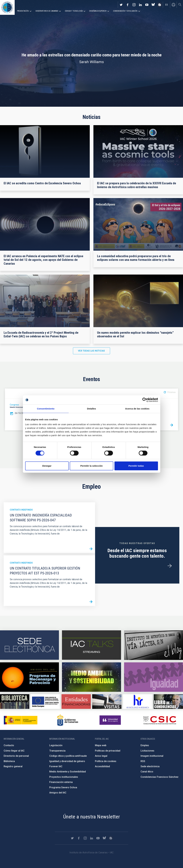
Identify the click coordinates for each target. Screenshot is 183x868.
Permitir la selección (92, 466)
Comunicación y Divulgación (125, 11)
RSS (143, 761)
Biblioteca (9, 761)
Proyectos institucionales (64, 777)
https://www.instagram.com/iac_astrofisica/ (134, 5)
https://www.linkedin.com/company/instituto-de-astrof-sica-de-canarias (140, 5)
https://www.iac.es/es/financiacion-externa (76, 702)
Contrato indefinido (21, 510)
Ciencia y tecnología (74, 11)
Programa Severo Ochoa (63, 787)
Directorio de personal (16, 756)
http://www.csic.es (160, 720)
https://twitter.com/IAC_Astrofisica (121, 5)
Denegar (47, 466)
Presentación (23, 11)
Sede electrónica (150, 766)
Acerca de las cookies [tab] (137, 409)
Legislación (56, 745)
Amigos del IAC (58, 793)
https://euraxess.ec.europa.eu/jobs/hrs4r (138, 702)
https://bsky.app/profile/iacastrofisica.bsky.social (153, 5)
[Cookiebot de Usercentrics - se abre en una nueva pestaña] (145, 400)
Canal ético (147, 772)
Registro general (13, 766)
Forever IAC (56, 766)
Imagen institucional (152, 756)
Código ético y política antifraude (68, 756)
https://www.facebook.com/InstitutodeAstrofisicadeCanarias (128, 5)
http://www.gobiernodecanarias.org (68, 720)
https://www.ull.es (111, 720)
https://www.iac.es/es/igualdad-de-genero (154, 677)
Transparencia (57, 751)
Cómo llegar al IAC (14, 751)
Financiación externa (61, 782)
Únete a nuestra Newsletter (91, 817)
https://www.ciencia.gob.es (21, 720)
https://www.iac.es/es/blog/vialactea (160, 5)
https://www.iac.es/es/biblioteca (15, 702)
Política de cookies (106, 761)
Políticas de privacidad (108, 751)
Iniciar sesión (173, 5)
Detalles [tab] (91, 409)
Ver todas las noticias (91, 351)
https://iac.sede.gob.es (29, 645)
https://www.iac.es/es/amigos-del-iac (29, 677)
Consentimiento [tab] (46, 409)
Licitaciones (147, 751)
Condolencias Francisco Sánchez (159, 777)
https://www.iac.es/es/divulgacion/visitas (107, 702)
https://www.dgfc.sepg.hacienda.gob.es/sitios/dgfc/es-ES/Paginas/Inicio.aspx (45, 702)
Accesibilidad (102, 766)
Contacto (9, 745)
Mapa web (101, 745)
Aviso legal (101, 756)
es (167, 5)
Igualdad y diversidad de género (67, 761)
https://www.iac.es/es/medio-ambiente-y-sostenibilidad (91, 677)
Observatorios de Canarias (47, 11)
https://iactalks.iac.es (91, 645)
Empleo (145, 745)
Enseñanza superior (98, 11)
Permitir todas (136, 466)
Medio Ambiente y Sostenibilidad (68, 772)
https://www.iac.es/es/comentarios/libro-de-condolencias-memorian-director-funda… (168, 702)
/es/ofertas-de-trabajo (170, 566)
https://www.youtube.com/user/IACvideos (147, 5)
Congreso (14, 405)
